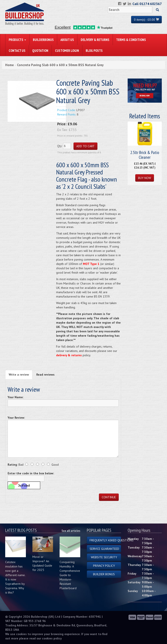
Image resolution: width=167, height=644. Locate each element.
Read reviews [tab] (45, 375)
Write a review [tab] (19, 375)
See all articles (71, 531)
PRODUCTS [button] (17, 40)
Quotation (40, 50)
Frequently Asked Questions (105, 540)
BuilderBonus (43, 40)
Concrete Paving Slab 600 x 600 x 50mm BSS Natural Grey (60, 65)
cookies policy (52, 638)
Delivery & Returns (95, 40)
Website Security (104, 557)
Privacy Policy (104, 566)
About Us (67, 40)
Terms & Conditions (131, 40)
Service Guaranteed (104, 549)
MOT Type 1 (91, 264)
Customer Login (67, 50)
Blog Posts (94, 50)
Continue (109, 497)
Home (9, 65)
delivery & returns (69, 355)
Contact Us (17, 50)
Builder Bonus (104, 574)
